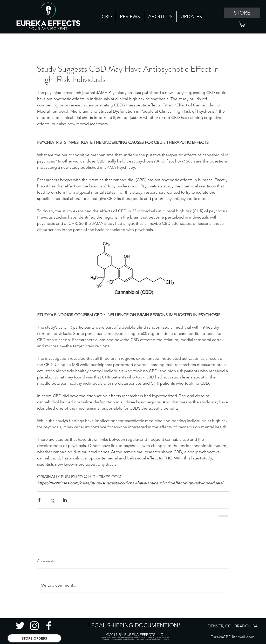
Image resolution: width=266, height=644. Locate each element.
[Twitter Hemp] (20, 626)
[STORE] (242, 13)
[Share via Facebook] (39, 500)
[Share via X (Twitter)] (52, 500)
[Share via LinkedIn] (65, 500)
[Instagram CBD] (34, 626)
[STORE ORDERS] (34, 638)
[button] (242, 24)
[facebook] (49, 626)
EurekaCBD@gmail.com (233, 637)
